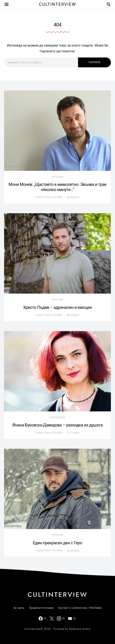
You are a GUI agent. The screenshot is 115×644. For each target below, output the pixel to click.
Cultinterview (58, 4)
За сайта (19, 608)
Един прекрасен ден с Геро (57, 543)
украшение (57, 417)
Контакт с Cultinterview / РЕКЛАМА (80, 608)
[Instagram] (61, 618)
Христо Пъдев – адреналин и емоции (57, 307)
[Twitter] (52, 618)
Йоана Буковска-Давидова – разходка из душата (57, 425)
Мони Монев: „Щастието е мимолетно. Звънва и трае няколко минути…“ (57, 187)
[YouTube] (72, 618)
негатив (58, 177)
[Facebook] (43, 618)
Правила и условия (41, 608)
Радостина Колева (49, 197)
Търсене (94, 62)
